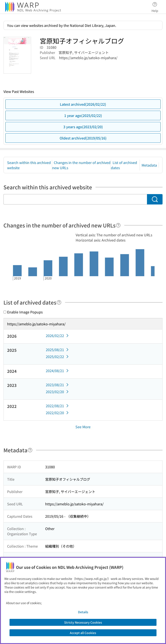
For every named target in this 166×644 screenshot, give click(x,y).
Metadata (149, 165)
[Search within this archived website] (75, 199)
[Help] (118, 225)
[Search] (155, 199)
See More (83, 427)
